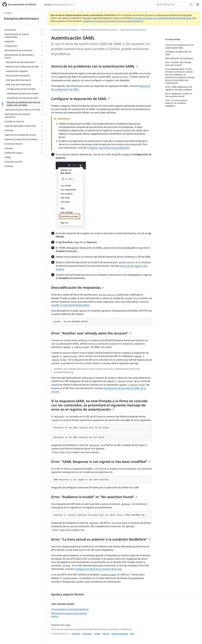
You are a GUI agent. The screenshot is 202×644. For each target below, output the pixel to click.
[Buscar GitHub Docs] (172, 4)
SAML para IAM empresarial (133, 30)
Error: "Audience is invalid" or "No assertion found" (94, 497)
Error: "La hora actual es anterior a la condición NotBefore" (101, 539)
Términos (76, 634)
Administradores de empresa (65, 30)
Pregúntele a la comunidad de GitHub (70, 609)
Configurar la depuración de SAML (81, 99)
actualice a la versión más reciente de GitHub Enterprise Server (163, 18)
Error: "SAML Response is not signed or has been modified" (101, 462)
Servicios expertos (120, 634)
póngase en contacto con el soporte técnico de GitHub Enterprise (113, 21)
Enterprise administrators (21, 19)
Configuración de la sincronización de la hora (98, 569)
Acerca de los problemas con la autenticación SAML (95, 66)
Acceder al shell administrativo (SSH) (70, 305)
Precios (106, 634)
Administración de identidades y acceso (99, 30)
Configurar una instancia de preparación (108, 148)
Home (8, 13)
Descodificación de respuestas (78, 287)
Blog (132, 634)
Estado (97, 634)
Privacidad (87, 634)
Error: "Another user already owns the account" (92, 333)
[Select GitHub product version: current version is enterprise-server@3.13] (60, 5)
